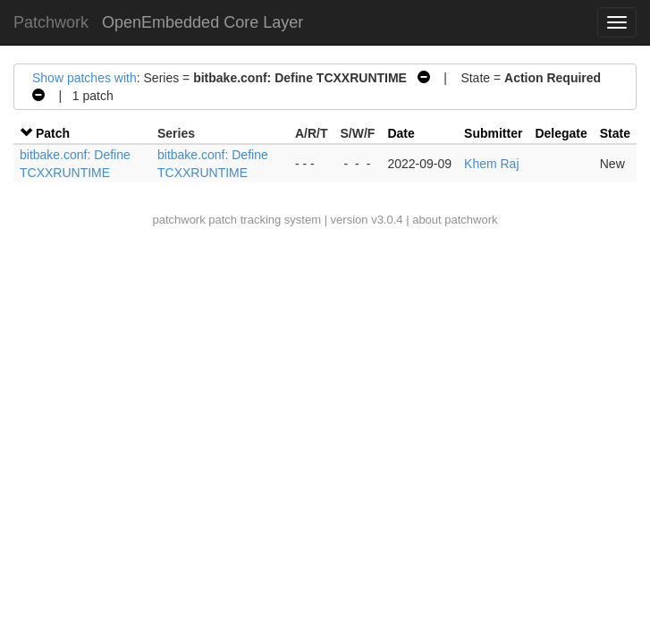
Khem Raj (491, 164)
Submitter (493, 133)
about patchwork (455, 220)
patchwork (178, 220)
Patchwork (51, 22)
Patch (53, 133)
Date (401, 133)
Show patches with (84, 78)
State (615, 133)
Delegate (561, 133)
